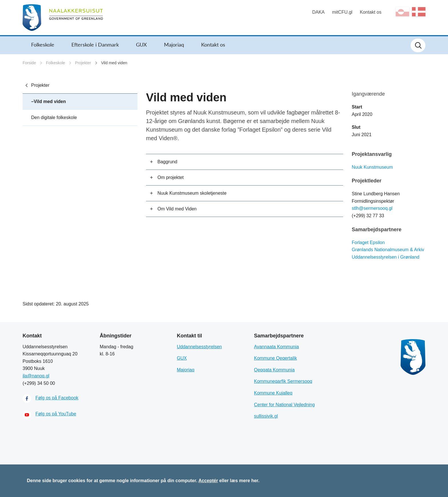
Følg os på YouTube (56, 414)
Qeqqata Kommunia (274, 370)
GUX (141, 45)
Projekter (83, 63)
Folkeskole (43, 45)
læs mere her (244, 481)
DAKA (319, 12)
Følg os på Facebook (57, 398)
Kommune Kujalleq (273, 393)
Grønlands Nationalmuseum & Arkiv (388, 250)
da (419, 12)
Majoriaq (174, 45)
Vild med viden (114, 63)
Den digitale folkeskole (54, 117)
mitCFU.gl (342, 12)
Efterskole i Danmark (95, 45)
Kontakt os (371, 12)
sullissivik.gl (266, 416)
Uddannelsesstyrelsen (199, 347)
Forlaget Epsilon (368, 243)
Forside (29, 63)
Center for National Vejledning (284, 405)
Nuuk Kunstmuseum (372, 167)
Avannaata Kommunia (276, 347)
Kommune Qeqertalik (275, 358)
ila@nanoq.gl (36, 376)
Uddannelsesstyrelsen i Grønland (386, 257)
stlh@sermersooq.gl (372, 208)
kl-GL (402, 12)
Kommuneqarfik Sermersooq (283, 381)
